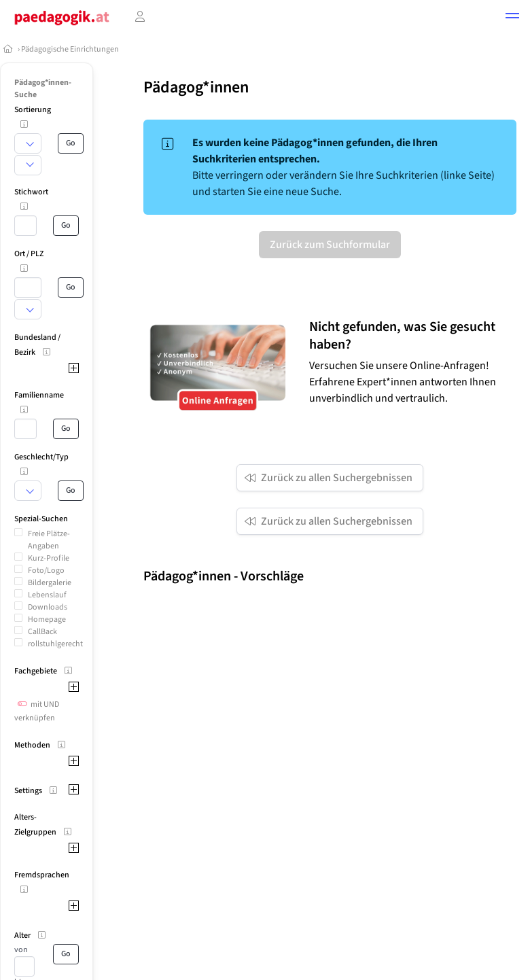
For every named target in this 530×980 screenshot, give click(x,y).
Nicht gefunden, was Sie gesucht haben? (402, 336)
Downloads (48, 607)
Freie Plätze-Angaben (49, 540)
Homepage (47, 619)
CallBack (42, 632)
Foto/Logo (46, 571)
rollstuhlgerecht (55, 644)
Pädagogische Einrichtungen (70, 49)
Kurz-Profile (49, 558)
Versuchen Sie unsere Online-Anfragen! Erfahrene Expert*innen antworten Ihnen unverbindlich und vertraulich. (403, 382)
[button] (512, 18)
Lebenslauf (47, 595)
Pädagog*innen (196, 87)
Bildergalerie (50, 583)
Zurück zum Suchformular (330, 245)
